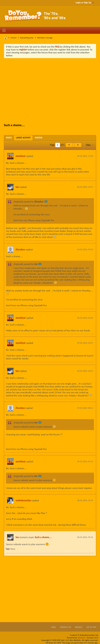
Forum (14, 38)
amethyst (20, 156)
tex (17, 187)
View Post (46, 201)
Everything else (27, 38)
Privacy (79, 627)
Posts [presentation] (9, 138)
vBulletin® (82, 638)
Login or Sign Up (85, 3)
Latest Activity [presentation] (23, 138)
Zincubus (20, 249)
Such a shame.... (43, 537)
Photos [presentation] (39, 138)
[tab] (9, 138)
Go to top (91, 627)
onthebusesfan (23, 500)
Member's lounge (45, 38)
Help (54, 627)
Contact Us (65, 627)
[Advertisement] (53, 90)
